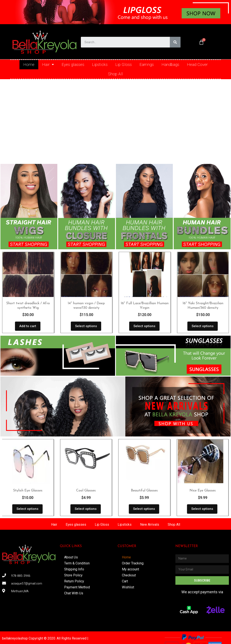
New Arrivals (150, 525)
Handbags (170, 65)
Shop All (115, 74)
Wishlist (128, 587)
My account (130, 569)
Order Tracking (133, 563)
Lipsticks (100, 65)
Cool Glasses (86, 491)
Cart (125, 581)
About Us (71, 557)
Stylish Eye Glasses (28, 491)
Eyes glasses (73, 65)
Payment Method (77, 587)
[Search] (175, 42)
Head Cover (197, 65)
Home (29, 65)
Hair (48, 65)
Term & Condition (77, 563)
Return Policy (74, 581)
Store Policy (73, 575)
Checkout (129, 575)
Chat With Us (74, 593)
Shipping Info (74, 569)
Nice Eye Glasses (203, 491)
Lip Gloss (124, 65)
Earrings (147, 65)
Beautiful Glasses (145, 491)
